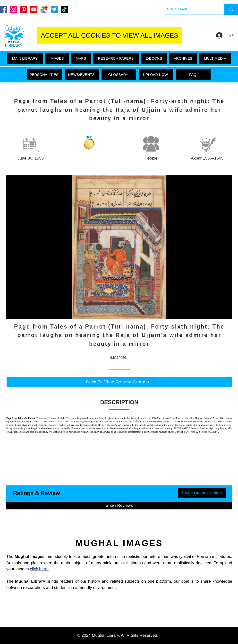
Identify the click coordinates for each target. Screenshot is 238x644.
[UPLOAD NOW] (156, 74)
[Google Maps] (44, 9)
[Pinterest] (24, 9)
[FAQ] (193, 74)
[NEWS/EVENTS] (82, 74)
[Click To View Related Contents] (119, 382)
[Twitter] (54, 9)
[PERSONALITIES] (44, 74)
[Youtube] (34, 9)
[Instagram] (13, 9)
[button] (215, 58)
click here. (39, 569)
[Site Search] (191, 9)
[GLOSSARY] (119, 74)
